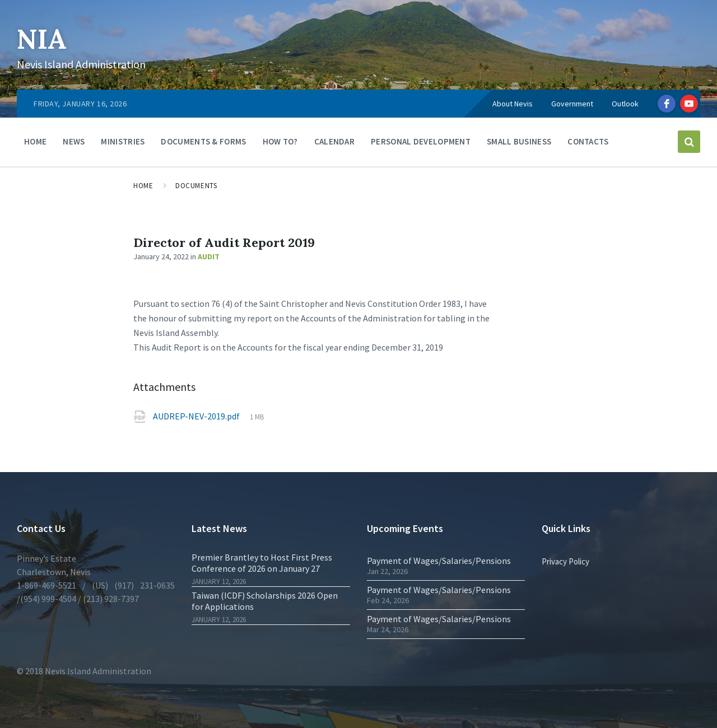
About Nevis (513, 104)
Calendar (334, 141)
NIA (42, 39)
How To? (280, 141)
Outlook (625, 104)
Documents (196, 186)
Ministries (123, 141)
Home (35, 141)
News (74, 141)
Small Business (519, 141)
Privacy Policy (565, 561)
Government (572, 104)
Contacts (588, 141)
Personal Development (421, 141)
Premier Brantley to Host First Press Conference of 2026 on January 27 (262, 563)
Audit (209, 256)
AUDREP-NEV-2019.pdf (196, 416)
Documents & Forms (203, 141)
